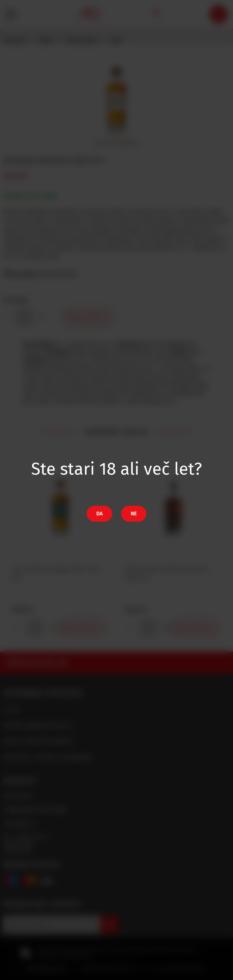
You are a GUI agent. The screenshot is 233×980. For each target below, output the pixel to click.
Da (99, 514)
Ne (134, 514)
